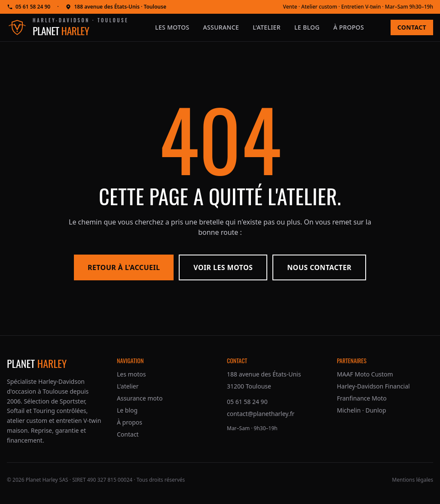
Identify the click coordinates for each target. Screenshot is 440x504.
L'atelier (267, 27)
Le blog (307, 27)
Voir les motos (223, 267)
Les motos (172, 27)
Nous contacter (319, 267)
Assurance (221, 27)
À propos (349, 27)
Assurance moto (140, 398)
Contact (412, 27)
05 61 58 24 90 (29, 7)
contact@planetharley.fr (261, 414)
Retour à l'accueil (124, 267)
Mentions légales (412, 480)
